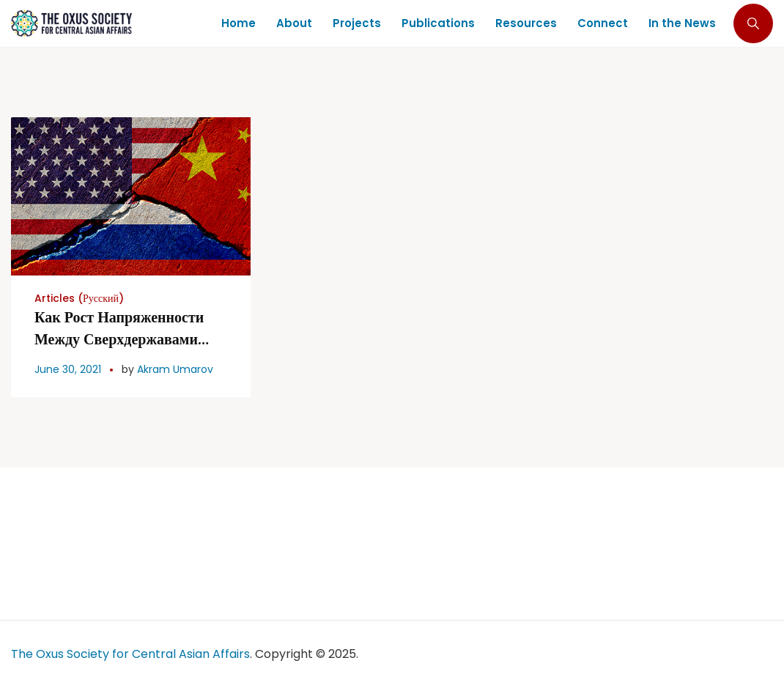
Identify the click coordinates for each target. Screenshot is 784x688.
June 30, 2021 (68, 369)
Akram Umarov (175, 369)
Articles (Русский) (79, 298)
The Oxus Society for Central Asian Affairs (130, 654)
